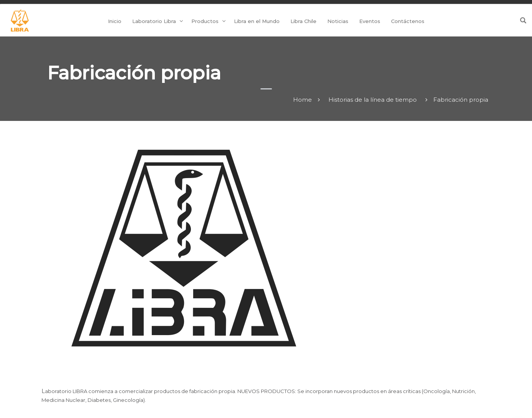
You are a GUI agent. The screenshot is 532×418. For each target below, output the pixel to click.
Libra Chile (303, 21)
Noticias (338, 21)
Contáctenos (408, 21)
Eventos (370, 21)
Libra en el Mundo (257, 21)
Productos (205, 21)
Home (302, 100)
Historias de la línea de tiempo (373, 100)
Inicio (115, 21)
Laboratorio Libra (154, 21)
